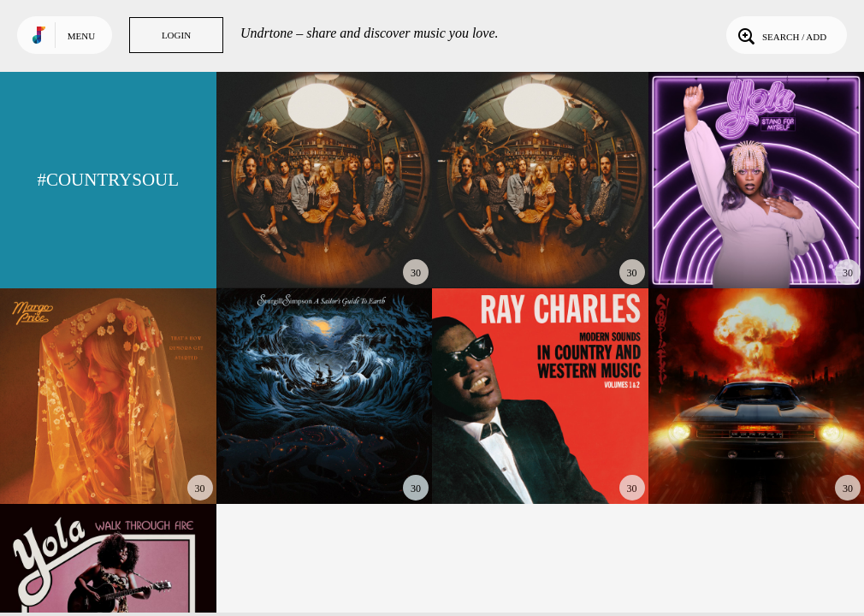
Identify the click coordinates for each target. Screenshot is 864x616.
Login (176, 35)
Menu (81, 36)
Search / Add (781, 35)
